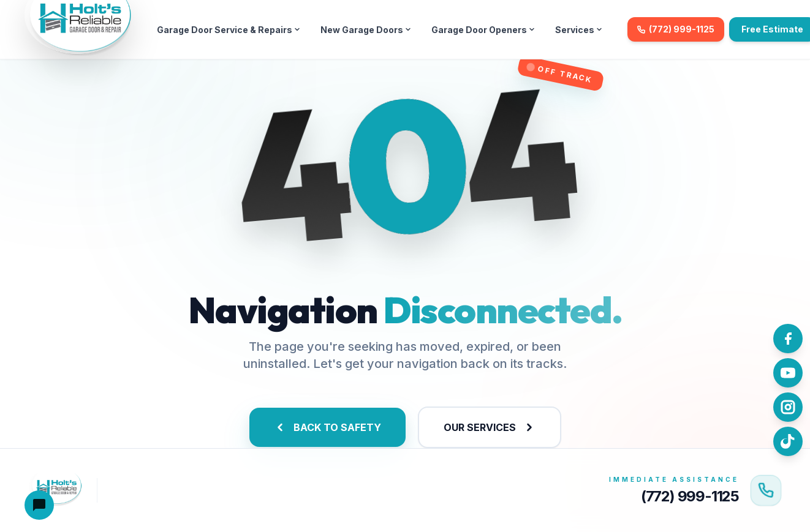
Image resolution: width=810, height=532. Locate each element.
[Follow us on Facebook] (788, 339)
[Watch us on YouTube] (788, 373)
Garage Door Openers (483, 30)
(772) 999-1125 (676, 29)
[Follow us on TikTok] (788, 441)
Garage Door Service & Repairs (229, 30)
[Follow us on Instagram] (788, 407)
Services (579, 30)
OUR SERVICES (490, 427)
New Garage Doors (366, 30)
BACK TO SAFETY (327, 427)
